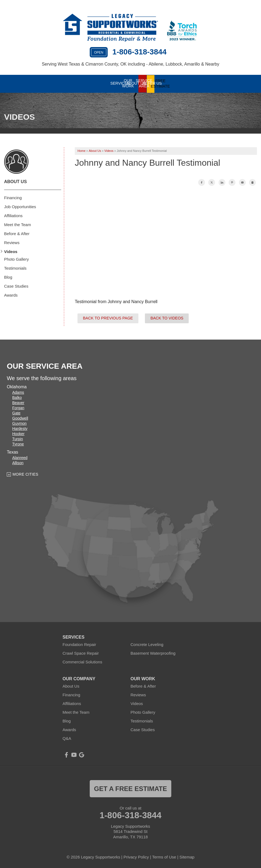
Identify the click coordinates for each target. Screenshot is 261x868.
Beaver (18, 402)
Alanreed (20, 457)
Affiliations (13, 215)
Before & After (17, 233)
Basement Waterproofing (153, 653)
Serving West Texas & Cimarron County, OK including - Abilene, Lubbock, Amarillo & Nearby (131, 64)
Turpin (18, 439)
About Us (15, 181)
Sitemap (187, 857)
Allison (18, 463)
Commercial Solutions (82, 661)
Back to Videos (167, 318)
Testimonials (15, 268)
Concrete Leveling (147, 644)
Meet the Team (18, 224)
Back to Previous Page (108, 318)
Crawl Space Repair (81, 653)
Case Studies (16, 286)
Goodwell (20, 418)
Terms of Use (164, 857)
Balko (17, 397)
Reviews (12, 242)
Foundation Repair (79, 644)
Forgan (18, 408)
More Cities (25, 474)
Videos (11, 251)
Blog (8, 277)
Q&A (67, 738)
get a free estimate (130, 788)
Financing (13, 197)
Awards (11, 295)
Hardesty (20, 428)
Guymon (19, 423)
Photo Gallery (16, 259)
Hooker (18, 433)
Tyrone (18, 444)
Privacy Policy (136, 857)
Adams (18, 392)
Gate (16, 413)
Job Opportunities (20, 206)
